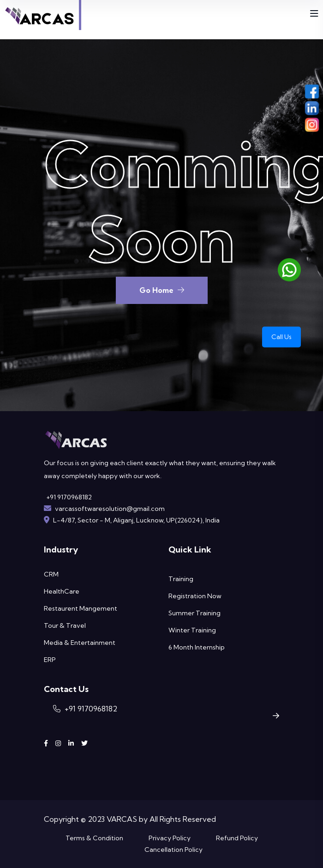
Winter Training (192, 630)
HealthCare (62, 591)
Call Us (281, 337)
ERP (50, 660)
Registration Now (195, 596)
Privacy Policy (170, 838)
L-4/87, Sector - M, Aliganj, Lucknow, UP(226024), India (136, 520)
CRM (51, 574)
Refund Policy (237, 838)
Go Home (162, 290)
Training (181, 579)
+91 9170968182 (69, 497)
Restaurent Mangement (81, 608)
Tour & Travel (65, 625)
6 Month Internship (197, 647)
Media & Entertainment (80, 643)
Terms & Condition (94, 838)
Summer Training (194, 613)
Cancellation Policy (173, 850)
